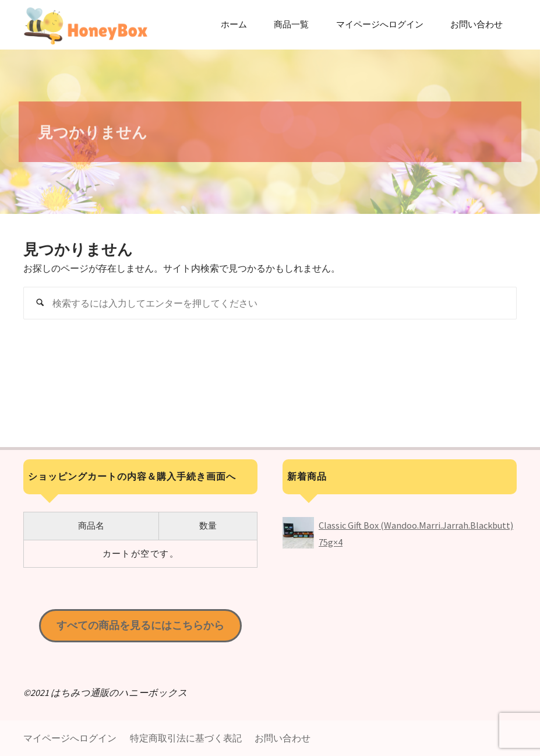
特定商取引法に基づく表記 (186, 738)
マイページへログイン (70, 738)
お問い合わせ (283, 738)
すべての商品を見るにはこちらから (140, 625)
